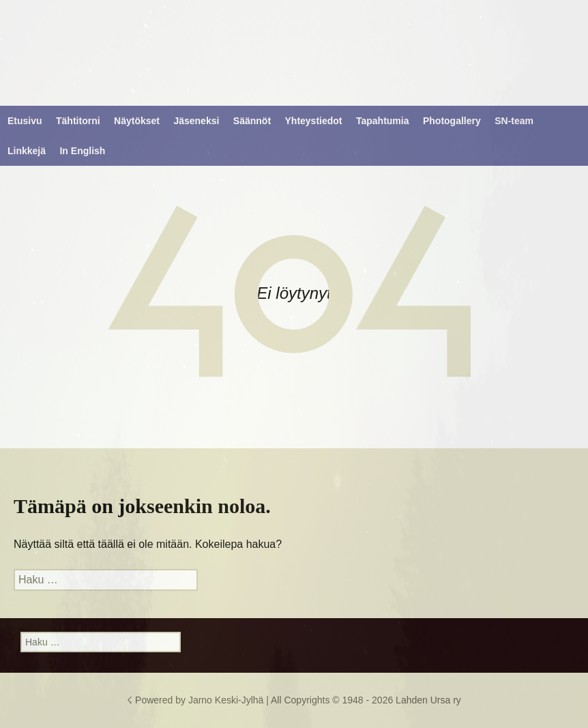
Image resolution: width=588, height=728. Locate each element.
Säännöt (252, 121)
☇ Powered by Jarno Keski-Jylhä (196, 700)
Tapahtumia (383, 121)
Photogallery (452, 121)
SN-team (514, 121)
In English (82, 151)
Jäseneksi (196, 121)
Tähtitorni (78, 121)
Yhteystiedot (314, 121)
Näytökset (137, 121)
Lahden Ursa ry (428, 700)
